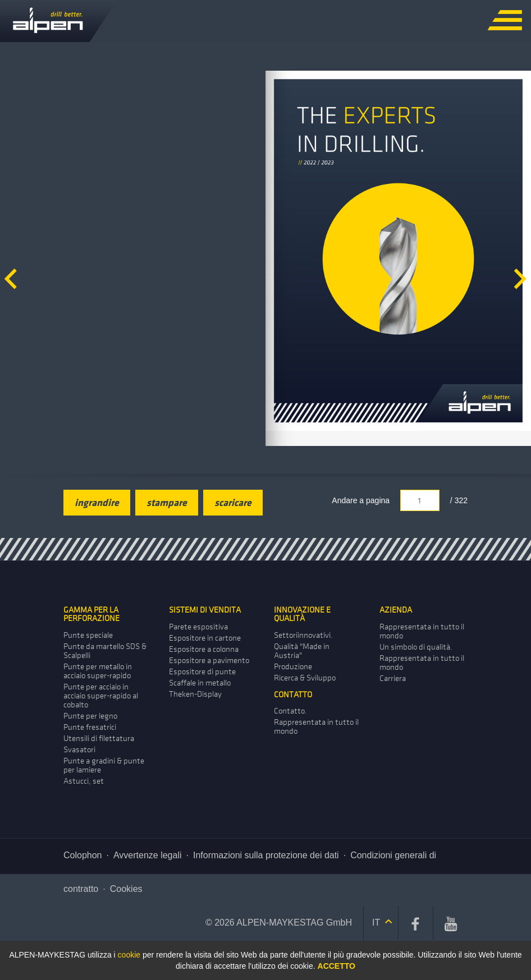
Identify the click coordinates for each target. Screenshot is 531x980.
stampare (167, 502)
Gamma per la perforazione (91, 614)
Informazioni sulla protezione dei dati (266, 855)
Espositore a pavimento (209, 661)
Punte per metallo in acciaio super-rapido (98, 671)
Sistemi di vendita (205, 610)
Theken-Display (195, 694)
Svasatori (79, 750)
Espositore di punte (202, 672)
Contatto (293, 695)
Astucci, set (84, 781)
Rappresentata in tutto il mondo (422, 631)
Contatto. (290, 711)
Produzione (293, 667)
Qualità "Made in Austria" (302, 651)
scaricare (233, 502)
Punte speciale (88, 635)
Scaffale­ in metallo (200, 683)
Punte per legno (90, 716)
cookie (129, 955)
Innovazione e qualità (302, 614)
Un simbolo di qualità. (416, 647)
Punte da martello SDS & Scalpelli (105, 651)
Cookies (126, 889)
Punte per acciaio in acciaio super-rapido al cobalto (101, 696)
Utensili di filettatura (99, 739)
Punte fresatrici (90, 727)
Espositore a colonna (204, 649)
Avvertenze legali (148, 855)
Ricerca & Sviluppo (305, 678)
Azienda (396, 610)
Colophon (83, 855)
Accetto (337, 966)
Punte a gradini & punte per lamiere (104, 765)
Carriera (393, 678)
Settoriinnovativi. (303, 635)
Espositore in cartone (205, 638)
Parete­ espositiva (198, 627)
